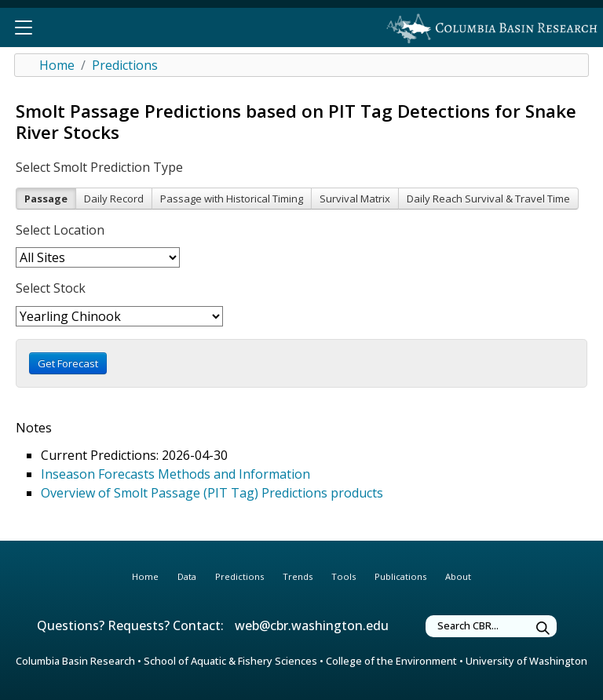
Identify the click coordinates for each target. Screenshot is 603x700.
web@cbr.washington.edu (312, 625)
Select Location (60, 230)
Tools (344, 576)
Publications (400, 576)
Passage (46, 199)
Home (57, 65)
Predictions (125, 65)
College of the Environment (391, 661)
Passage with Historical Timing (232, 199)
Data (187, 576)
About (458, 576)
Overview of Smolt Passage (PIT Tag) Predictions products (212, 493)
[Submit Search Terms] (543, 628)
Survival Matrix (355, 199)
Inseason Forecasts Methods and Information (175, 474)
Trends (298, 576)
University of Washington (526, 661)
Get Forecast (68, 363)
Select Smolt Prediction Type (99, 167)
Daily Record (114, 199)
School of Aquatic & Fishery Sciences (230, 661)
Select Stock (51, 288)
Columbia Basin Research (75, 661)
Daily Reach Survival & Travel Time (488, 199)
